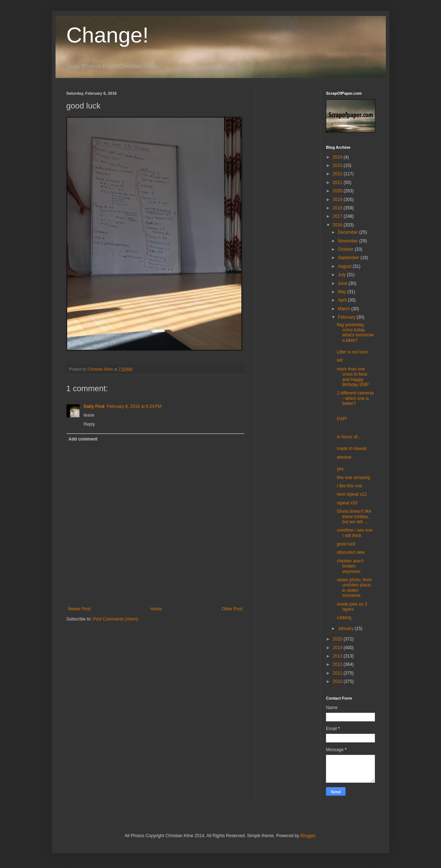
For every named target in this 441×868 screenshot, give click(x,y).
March (345, 309)
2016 (338, 225)
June (343, 283)
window (344, 457)
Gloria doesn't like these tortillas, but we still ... (354, 517)
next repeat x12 (352, 494)
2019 (338, 200)
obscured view (351, 552)
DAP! (342, 419)
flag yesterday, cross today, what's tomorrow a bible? (355, 333)
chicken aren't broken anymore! (350, 566)
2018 (338, 208)
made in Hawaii (352, 449)
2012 (338, 664)
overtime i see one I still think (355, 533)
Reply (89, 424)
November (349, 241)
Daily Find (94, 406)
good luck (346, 544)
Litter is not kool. (353, 352)
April (343, 300)
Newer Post (79, 609)
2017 (338, 216)
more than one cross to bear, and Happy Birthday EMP (353, 377)
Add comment (83, 439)
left (340, 360)
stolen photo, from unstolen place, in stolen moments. (354, 588)
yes (340, 469)
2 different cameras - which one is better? (356, 398)
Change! (108, 35)
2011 (338, 673)
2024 (338, 157)
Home (156, 609)
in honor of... (349, 437)
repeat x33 (347, 503)
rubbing (344, 618)
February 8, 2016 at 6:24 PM (134, 406)
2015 (338, 639)
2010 (338, 681)
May (343, 292)
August (345, 266)
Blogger (308, 836)
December (349, 232)
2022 (338, 174)
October (346, 249)
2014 (338, 648)
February (347, 317)
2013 (338, 656)
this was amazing (354, 478)
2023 (338, 165)
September (349, 258)
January (346, 629)
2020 (338, 191)
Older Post (232, 609)
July (342, 275)
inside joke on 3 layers (352, 607)
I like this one (350, 486)
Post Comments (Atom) (116, 619)
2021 (338, 183)
